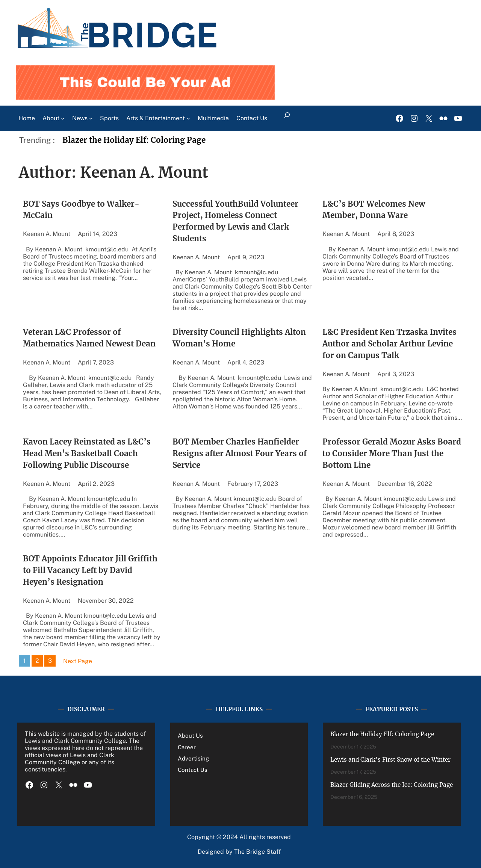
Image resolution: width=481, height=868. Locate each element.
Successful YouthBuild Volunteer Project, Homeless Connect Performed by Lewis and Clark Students (235, 222)
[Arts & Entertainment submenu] (188, 118)
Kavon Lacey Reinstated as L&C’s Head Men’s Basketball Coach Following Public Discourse (87, 454)
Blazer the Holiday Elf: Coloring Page (134, 140)
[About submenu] (63, 118)
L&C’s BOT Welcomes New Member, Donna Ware (374, 210)
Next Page (78, 661)
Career (187, 747)
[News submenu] (91, 118)
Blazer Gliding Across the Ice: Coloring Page (392, 785)
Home (27, 118)
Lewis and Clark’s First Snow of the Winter (390, 760)
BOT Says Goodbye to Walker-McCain (81, 210)
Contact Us (193, 770)
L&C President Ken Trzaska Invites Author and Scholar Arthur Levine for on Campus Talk (389, 344)
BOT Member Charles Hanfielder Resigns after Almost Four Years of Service (240, 454)
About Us (190, 736)
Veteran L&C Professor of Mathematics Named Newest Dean (89, 338)
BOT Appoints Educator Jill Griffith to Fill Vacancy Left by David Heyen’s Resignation (90, 570)
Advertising (193, 758)
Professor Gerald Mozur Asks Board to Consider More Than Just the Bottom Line (392, 454)
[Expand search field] (287, 118)
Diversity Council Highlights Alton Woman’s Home (239, 338)
